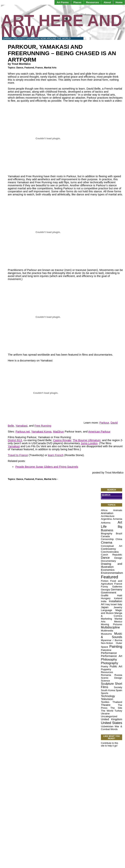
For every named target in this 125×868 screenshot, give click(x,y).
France (39, 68)
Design (118, 558)
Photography (110, 663)
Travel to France (18, 455)
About (107, 2)
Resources (92, 2)
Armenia (117, 519)
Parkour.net (23, 432)
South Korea (108, 690)
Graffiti (105, 595)
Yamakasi (21, 426)
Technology (108, 696)
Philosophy (109, 659)
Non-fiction (107, 643)
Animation (107, 513)
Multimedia (107, 631)
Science (105, 681)
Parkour (104, 423)
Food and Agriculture (112, 582)
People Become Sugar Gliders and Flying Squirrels (47, 467)
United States (112, 723)
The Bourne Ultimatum (87, 440)
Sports (105, 693)
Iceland (118, 598)
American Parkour (99, 432)
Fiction (105, 581)
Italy (120, 604)
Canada (105, 536)
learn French (56, 455)
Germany (116, 589)
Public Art (116, 666)
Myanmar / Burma (112, 640)
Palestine (106, 650)
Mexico (118, 622)
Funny (104, 587)
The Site (116, 708)
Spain (119, 690)
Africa (104, 510)
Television (107, 699)
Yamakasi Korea (41, 432)
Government (109, 593)
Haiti (120, 595)
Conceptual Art (112, 546)
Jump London (89, 443)
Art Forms (63, 2)
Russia (118, 675)
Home (119, 2)
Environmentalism (112, 573)
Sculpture (107, 684)
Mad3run (58, 432)
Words (114, 729)
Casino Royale (62, 440)
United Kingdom (112, 719)
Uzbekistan (107, 726)
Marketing (107, 619)
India (104, 601)
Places (77, 2)
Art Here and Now (62, 26)
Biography (107, 533)
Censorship (107, 539)
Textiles (105, 702)
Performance (109, 653)
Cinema (107, 542)
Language (107, 610)
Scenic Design (112, 678)
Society (118, 687)
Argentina (106, 519)
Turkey (118, 711)
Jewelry (118, 607)
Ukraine (105, 714)
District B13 (15, 440)
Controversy (108, 549)
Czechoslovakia (110, 552)
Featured (29, 68)
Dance (20, 68)
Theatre (106, 705)
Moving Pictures (112, 624)
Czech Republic (112, 555)
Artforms (106, 523)
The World (107, 711)
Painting (116, 646)
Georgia (105, 590)
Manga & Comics (112, 614)
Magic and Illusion (112, 612)
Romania (106, 675)
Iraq (107, 604)
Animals (118, 510)
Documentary (108, 561)
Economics (108, 570)
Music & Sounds (112, 635)
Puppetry (106, 669)
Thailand (117, 702)
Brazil (119, 533)
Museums (106, 634)
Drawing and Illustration (112, 565)
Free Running (43, 426)
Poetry (105, 666)
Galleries (117, 587)
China (119, 539)
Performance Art (112, 656)
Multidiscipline (110, 627)
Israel (114, 604)
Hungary (106, 598)
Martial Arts (50, 68)
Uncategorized (109, 716)
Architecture (108, 516)
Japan (105, 607)
